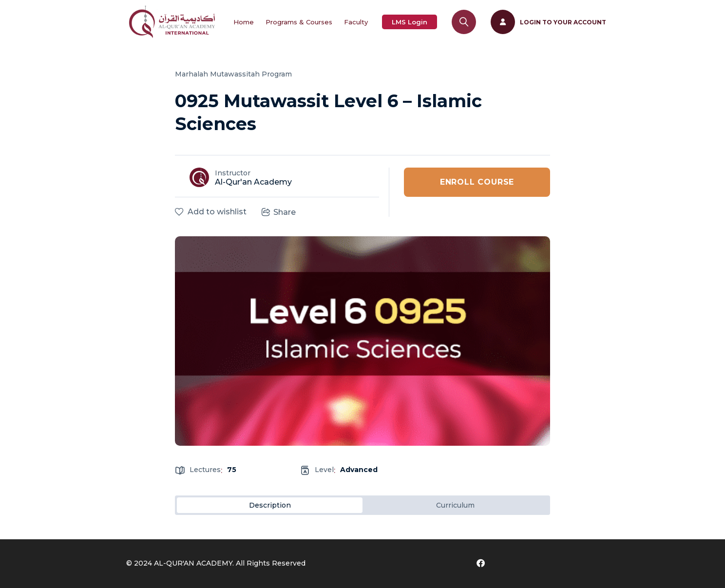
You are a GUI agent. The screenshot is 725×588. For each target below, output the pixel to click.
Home (244, 22)
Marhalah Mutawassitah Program (233, 74)
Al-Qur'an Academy (253, 182)
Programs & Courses (299, 22)
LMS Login (410, 22)
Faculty (356, 22)
